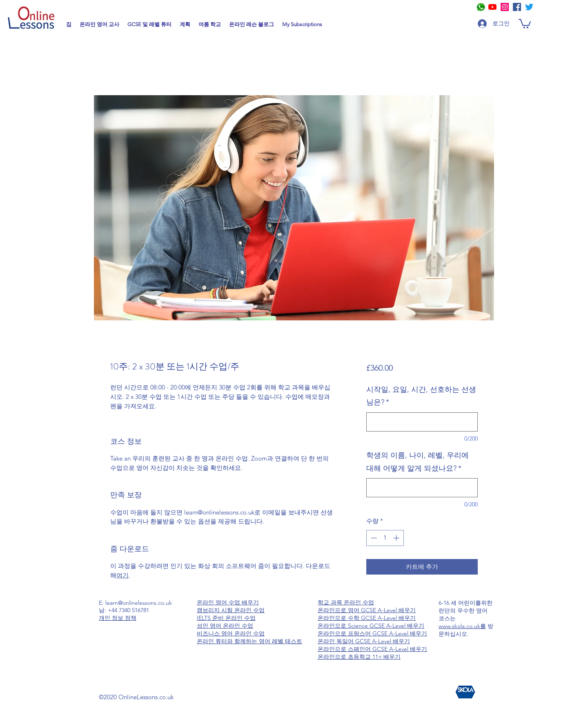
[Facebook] (517, 7)
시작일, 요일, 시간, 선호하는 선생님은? (421, 396)
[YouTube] (492, 7)
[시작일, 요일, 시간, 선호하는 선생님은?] (422, 422)
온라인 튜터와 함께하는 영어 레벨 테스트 (249, 641)
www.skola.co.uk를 (462, 626)
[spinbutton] (385, 538)
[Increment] (397, 538)
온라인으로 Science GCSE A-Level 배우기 (371, 626)
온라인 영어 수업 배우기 (228, 602)
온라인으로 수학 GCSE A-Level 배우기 (367, 618)
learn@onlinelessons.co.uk (139, 603)
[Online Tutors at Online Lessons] (505, 7)
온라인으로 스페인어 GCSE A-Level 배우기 (372, 649)
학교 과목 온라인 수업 (346, 602)
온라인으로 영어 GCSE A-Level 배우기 (367, 610)
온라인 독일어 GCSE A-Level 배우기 (364, 641)
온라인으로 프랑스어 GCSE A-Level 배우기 (372, 633)
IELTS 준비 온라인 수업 (226, 618)
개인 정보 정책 (118, 618)
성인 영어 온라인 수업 (225, 626)
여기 (122, 575)
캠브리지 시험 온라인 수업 (231, 610)
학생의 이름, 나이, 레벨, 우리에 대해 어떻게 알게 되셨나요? (418, 462)
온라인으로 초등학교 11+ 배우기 (359, 657)
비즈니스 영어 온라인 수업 (231, 633)
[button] (525, 23)
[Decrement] (373, 538)
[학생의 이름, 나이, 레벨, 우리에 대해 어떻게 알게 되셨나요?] (422, 488)
